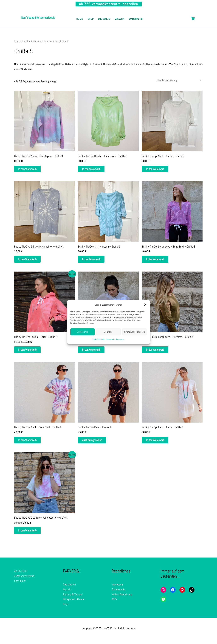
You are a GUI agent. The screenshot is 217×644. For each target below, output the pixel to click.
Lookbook (115, 15)
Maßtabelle (118, 64)
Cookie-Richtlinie (99, 339)
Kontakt (68, 594)
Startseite (20, 42)
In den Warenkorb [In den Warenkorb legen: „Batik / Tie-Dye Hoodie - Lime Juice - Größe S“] (94, 170)
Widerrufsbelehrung (123, 599)
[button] (145, 305)
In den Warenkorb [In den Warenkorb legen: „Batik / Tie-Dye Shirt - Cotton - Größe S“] (158, 170)
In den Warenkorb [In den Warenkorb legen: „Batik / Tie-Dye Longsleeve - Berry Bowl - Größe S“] (158, 261)
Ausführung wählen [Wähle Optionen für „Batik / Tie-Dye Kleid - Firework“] (95, 444)
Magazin (133, 15)
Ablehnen (108, 332)
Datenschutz (110, 339)
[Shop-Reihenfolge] (176, 81)
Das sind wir (70, 589)
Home (84, 15)
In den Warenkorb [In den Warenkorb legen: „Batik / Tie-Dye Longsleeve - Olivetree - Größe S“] (158, 352)
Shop (98, 15)
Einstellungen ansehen (135, 332)
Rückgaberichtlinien (74, 604)
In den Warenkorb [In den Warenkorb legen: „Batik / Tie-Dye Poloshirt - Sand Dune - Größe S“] (94, 352)
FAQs (66, 609)
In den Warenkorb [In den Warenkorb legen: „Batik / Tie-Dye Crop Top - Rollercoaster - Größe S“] (30, 535)
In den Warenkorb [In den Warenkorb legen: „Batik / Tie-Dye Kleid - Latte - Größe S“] (158, 444)
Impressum (120, 339)
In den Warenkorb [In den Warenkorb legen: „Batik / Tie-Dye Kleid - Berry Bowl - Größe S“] (30, 444)
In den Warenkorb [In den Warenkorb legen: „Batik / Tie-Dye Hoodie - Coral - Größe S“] (30, 352)
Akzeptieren (83, 332)
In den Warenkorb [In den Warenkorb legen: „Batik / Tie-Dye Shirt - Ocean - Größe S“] (94, 261)
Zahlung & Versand (74, 599)
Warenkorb (109, 22)
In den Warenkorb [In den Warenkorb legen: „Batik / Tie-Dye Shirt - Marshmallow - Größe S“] (30, 261)
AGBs (115, 604)
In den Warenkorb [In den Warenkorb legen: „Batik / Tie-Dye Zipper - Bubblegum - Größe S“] (30, 170)
